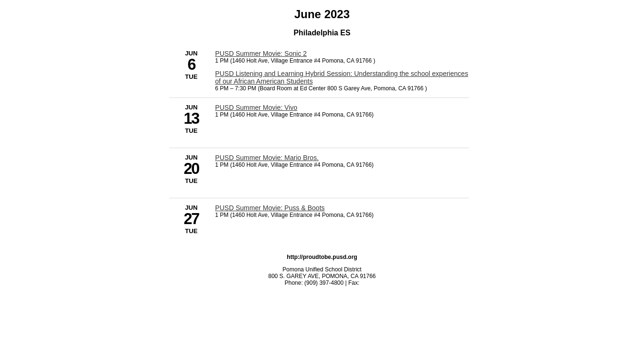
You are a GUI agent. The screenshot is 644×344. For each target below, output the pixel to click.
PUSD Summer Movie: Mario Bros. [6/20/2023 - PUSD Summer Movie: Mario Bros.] (267, 158)
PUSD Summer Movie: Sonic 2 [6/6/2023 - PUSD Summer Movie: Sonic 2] (261, 54)
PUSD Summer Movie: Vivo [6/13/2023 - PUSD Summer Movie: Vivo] (256, 107)
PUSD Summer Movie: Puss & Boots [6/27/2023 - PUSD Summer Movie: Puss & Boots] (270, 208)
